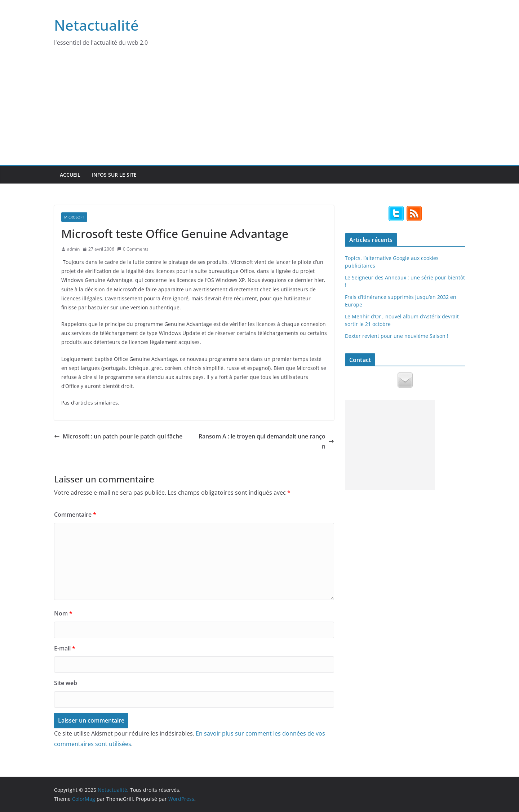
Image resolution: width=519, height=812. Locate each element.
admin (73, 249)
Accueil (70, 175)
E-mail (65, 648)
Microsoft (74, 217)
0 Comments (133, 249)
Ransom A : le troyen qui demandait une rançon (266, 442)
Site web (66, 683)
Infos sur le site (114, 175)
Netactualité (96, 25)
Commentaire (75, 515)
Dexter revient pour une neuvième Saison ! (397, 336)
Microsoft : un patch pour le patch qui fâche (118, 436)
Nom (63, 613)
